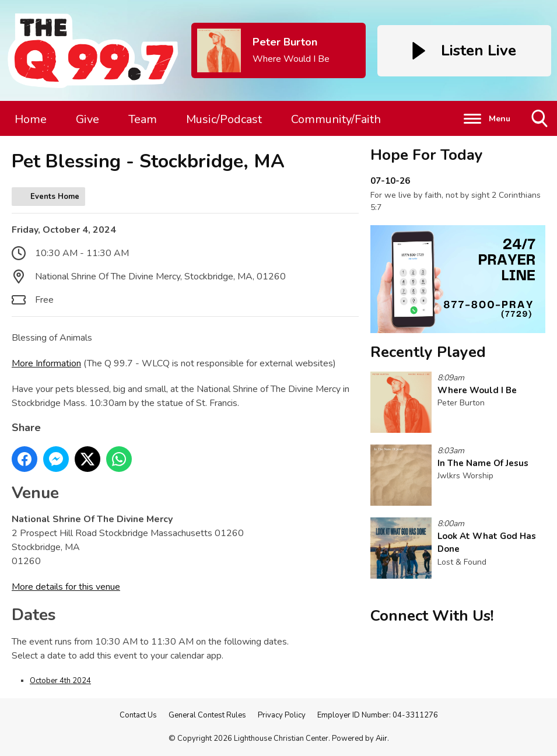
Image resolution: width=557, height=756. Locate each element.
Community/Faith (336, 119)
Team (143, 119)
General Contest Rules (207, 715)
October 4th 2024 (60, 681)
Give (87, 119)
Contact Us (138, 715)
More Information (46, 363)
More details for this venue (66, 587)
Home (31, 119)
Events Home (55, 197)
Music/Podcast (224, 119)
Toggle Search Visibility (540, 123)
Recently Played (428, 352)
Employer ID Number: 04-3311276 (378, 715)
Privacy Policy (282, 715)
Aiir (381, 738)
